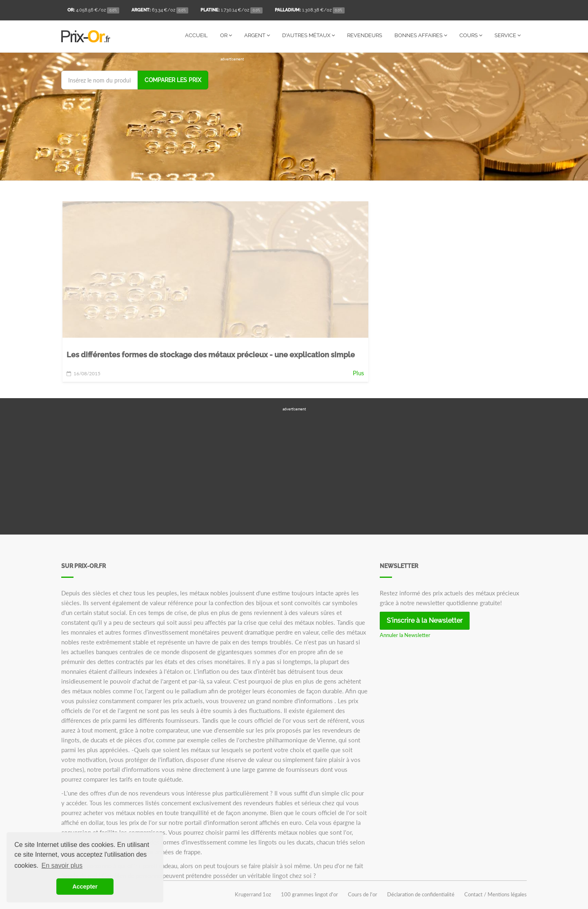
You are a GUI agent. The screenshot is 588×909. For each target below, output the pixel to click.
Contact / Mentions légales (496, 894)
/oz (93, 11)
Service (508, 35)
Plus (359, 373)
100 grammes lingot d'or (310, 894)
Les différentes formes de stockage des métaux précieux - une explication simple (211, 355)
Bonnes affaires (421, 35)
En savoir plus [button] (62, 866)
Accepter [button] (85, 887)
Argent (257, 35)
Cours (471, 35)
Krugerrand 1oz (253, 894)
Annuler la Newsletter (405, 635)
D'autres (308, 35)
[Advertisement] (374, 119)
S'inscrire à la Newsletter (425, 620)
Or (226, 35)
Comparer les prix (173, 80)
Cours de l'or (363, 894)
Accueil (196, 35)
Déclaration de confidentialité (421, 894)
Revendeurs (365, 35)
